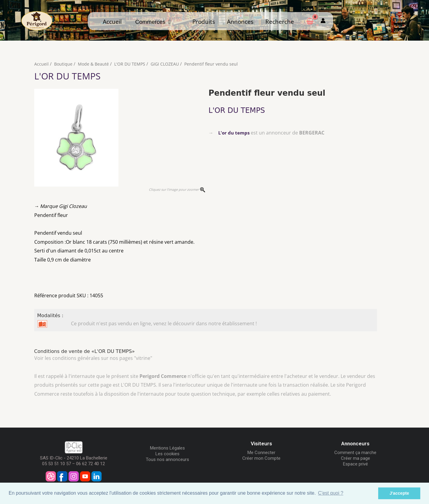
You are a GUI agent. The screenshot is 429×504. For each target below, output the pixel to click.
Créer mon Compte (261, 458)
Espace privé (355, 464)
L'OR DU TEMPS (132, 64)
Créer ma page (355, 458)
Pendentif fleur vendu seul (216, 64)
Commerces (153, 22)
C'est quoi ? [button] (331, 493)
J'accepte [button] (399, 493)
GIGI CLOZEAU (169, 64)
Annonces (240, 22)
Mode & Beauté (94, 64)
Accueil (112, 22)
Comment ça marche (355, 453)
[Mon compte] (323, 21)
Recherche (280, 22)
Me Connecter (261, 453)
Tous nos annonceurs (167, 459)
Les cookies (167, 454)
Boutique (64, 64)
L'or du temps (235, 133)
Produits (204, 22)
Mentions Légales (167, 448)
